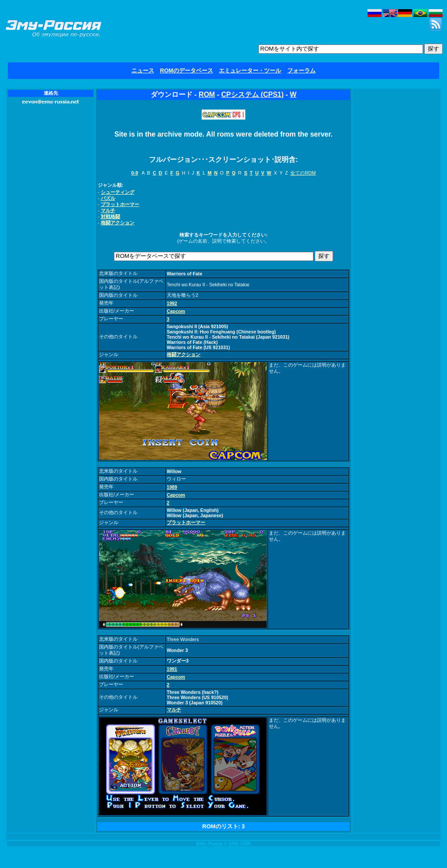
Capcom (176, 311)
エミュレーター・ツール (250, 70)
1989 (172, 487)
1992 (172, 303)
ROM (207, 94)
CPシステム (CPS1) (253, 94)
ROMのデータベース (187, 70)
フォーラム (301, 70)
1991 (172, 669)
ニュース (143, 70)
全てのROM (303, 173)
